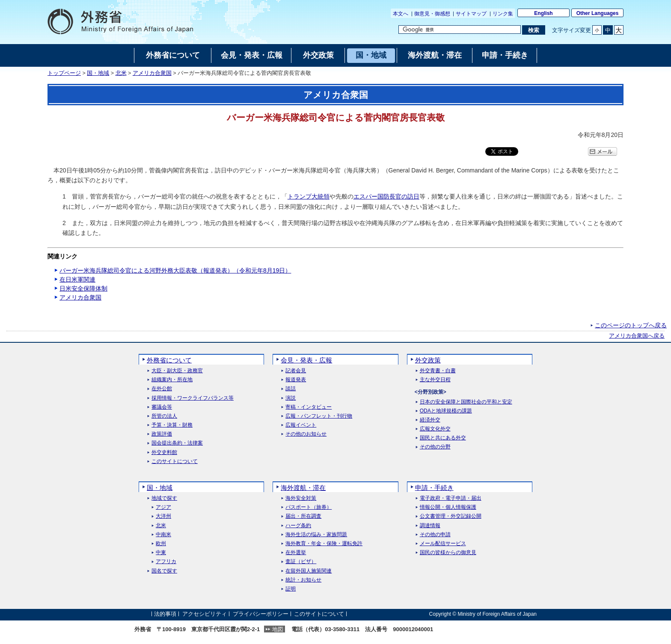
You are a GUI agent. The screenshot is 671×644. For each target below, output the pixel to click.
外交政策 (428, 360)
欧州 (161, 544)
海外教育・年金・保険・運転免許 (324, 544)
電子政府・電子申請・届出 (451, 498)
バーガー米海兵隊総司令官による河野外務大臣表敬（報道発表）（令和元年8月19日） (175, 270)
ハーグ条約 (298, 526)
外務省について (169, 360)
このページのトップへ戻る (631, 325)
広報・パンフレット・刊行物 (319, 416)
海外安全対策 (301, 498)
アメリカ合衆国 (152, 73)
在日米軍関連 (77, 279)
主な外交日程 (435, 380)
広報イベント (301, 425)
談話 (291, 389)
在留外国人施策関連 (309, 571)
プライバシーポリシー (261, 614)
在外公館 (162, 389)
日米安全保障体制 (83, 288)
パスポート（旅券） (309, 507)
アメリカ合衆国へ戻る (637, 336)
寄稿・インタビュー (309, 407)
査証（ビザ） (301, 562)
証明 (291, 589)
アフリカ (166, 562)
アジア (163, 507)
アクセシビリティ (205, 614)
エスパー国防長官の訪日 (386, 196)
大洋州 (163, 516)
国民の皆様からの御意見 (448, 553)
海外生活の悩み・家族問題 (316, 535)
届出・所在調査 (303, 516)
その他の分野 (435, 447)
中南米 (163, 535)
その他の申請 (435, 535)
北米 (121, 73)
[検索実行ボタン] (533, 30)
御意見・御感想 (432, 14)
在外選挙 (296, 553)
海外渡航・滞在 (303, 488)
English (543, 13)
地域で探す (164, 498)
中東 (161, 553)
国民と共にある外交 (443, 438)
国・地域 (98, 73)
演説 (291, 398)
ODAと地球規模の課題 (446, 411)
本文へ (401, 14)
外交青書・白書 (438, 371)
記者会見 (296, 371)
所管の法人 (164, 416)
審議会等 (162, 407)
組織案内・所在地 (172, 380)
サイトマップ (471, 14)
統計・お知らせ (303, 580)
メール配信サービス (443, 544)
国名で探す (164, 571)
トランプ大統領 (309, 196)
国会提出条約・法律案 (177, 443)
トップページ (64, 73)
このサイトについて (175, 461)
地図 (278, 629)
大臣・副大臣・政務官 (177, 371)
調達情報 (430, 526)
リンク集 (503, 14)
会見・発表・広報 (306, 360)
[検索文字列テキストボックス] (460, 30)
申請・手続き (434, 488)
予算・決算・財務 (172, 425)
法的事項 (165, 614)
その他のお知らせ (306, 434)
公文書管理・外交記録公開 (451, 516)
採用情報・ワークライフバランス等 (193, 398)
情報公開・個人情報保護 (448, 507)
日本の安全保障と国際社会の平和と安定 (466, 402)
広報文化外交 (435, 429)
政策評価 (162, 434)
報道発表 (296, 380)
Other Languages (598, 13)
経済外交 (430, 420)
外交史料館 (164, 453)
